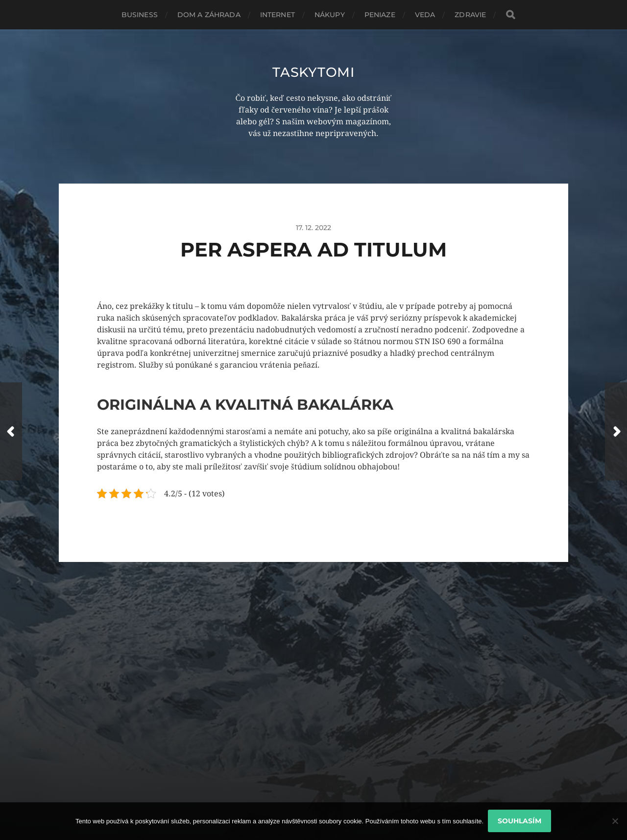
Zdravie (470, 15)
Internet (277, 15)
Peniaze (380, 15)
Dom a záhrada (209, 15)
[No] (615, 821)
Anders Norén (338, 797)
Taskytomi (313, 72)
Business (140, 15)
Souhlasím (520, 821)
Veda (425, 15)
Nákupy (330, 15)
